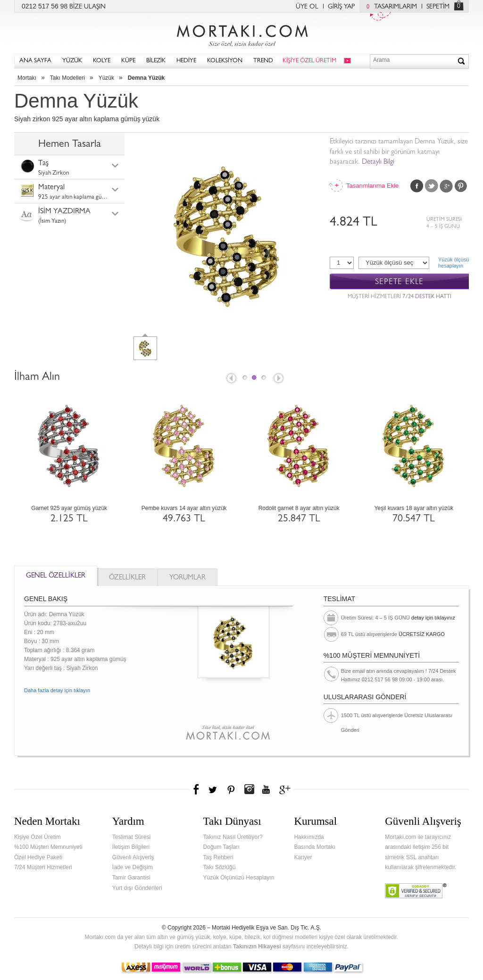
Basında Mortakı (314, 847)
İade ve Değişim (133, 867)
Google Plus (446, 186)
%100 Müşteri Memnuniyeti (48, 847)
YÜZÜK (72, 61)
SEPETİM (438, 7)
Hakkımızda (309, 837)
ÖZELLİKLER (127, 578)
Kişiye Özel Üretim (37, 837)
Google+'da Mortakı (286, 789)
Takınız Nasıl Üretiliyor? (233, 837)
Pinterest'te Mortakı (231, 789)
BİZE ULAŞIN (87, 7)
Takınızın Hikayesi (257, 946)
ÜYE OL (307, 7)
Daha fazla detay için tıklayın (57, 690)
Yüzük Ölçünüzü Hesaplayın (239, 878)
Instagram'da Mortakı (249, 789)
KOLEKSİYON (225, 61)
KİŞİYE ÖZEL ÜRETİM (309, 61)
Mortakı (27, 78)
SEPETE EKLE (399, 282)
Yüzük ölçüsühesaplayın (454, 263)
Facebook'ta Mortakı (197, 789)
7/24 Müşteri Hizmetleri (43, 867)
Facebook (417, 186)
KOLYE (102, 61)
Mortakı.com (241, 34)
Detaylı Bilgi (378, 163)
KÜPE (128, 61)
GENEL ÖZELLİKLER (56, 576)
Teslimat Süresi (131, 837)
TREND (263, 61)
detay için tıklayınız (433, 618)
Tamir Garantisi (131, 878)
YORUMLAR (187, 578)
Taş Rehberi (218, 857)
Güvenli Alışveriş (133, 857)
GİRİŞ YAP (341, 7)
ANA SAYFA (35, 61)
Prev (231, 379)
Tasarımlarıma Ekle (372, 186)
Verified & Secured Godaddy (416, 891)
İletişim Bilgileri (131, 847)
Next (279, 379)
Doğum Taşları (221, 847)
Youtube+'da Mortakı (266, 789)
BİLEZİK (156, 61)
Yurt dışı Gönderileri (137, 888)
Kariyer (303, 857)
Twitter (432, 186)
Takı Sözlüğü (220, 867)
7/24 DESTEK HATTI (427, 297)
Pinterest (461, 186)
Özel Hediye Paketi (38, 857)
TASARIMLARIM (389, 7)
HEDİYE (186, 61)
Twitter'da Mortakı (214, 789)
